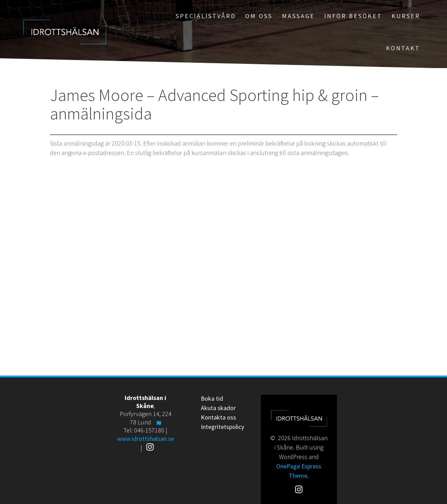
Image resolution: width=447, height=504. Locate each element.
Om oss (259, 16)
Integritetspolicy (222, 427)
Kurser (406, 16)
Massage (298, 16)
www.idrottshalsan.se (145, 439)
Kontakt (403, 48)
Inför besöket (353, 16)
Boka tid (212, 398)
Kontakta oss (218, 417)
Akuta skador (218, 408)
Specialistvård (206, 16)
